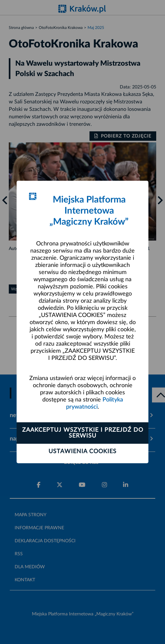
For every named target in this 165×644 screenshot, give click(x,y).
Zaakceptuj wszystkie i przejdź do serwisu (83, 433)
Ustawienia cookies (82, 452)
